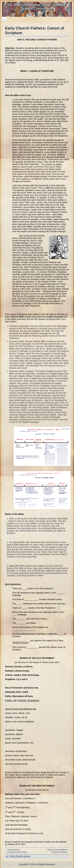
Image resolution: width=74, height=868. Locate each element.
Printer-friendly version (20, 856)
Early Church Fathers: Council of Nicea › (58, 851)
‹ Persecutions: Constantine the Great (16, 851)
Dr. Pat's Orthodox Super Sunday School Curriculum (37, 7)
